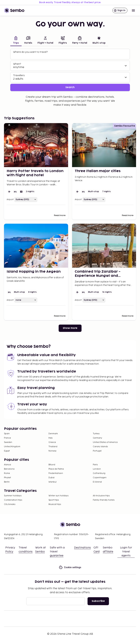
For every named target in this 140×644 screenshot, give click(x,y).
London (97, 469)
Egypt (7, 451)
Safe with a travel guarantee (57, 552)
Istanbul (52, 482)
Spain (7, 434)
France (7, 438)
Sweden (8, 442)
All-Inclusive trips (101, 496)
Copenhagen (100, 478)
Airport (10, 200)
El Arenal (97, 482)
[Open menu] (133, 10)
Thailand (53, 447)
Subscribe (98, 601)
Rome (7, 473)
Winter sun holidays (58, 496)
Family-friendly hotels (104, 500)
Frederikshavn (56, 473)
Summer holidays (13, 496)
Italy (51, 438)
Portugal (97, 451)
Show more (70, 328)
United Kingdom (12, 447)
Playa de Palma (56, 469)
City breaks (10, 504)
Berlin (7, 482)
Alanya (7, 465)
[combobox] (70, 56)
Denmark (53, 434)
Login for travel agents (126, 552)
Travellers (19, 75)
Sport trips (54, 500)
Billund (52, 465)
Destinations (82, 548)
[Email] (56, 601)
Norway (52, 451)
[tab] (16, 41)
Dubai (51, 478)
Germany (97, 438)
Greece (52, 442)
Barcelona (9, 469)
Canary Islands (100, 447)
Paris (95, 465)
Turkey (96, 434)
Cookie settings (70, 567)
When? (17, 64)
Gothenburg (99, 473)
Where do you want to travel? (30, 52)
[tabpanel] (70, 70)
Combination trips (13, 500)
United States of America (105, 442)
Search (70, 87)
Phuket (7, 478)
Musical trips (55, 504)
